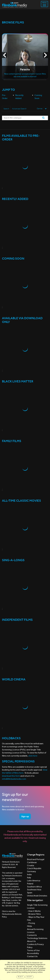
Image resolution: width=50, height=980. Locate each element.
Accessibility (33, 953)
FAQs (30, 926)
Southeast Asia (34, 890)
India (29, 874)
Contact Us (32, 956)
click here (33, 756)
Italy (29, 878)
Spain (30, 893)
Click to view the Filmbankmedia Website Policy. (12, 914)
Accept (29, 977)
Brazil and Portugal (36, 859)
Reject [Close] (21, 977)
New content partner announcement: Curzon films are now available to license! (25, 75)
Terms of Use (33, 950)
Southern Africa (34, 887)
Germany (31, 871)
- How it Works (34, 911)
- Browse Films (34, 914)
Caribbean (32, 862)
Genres (42, 109)
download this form (11, 776)
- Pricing (31, 923)
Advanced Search (19, 109)
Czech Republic (34, 868)
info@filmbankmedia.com (14, 779)
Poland (30, 884)
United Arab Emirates (37, 896)
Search (6, 109)
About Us (31, 941)
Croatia (31, 865)
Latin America (34, 881)
